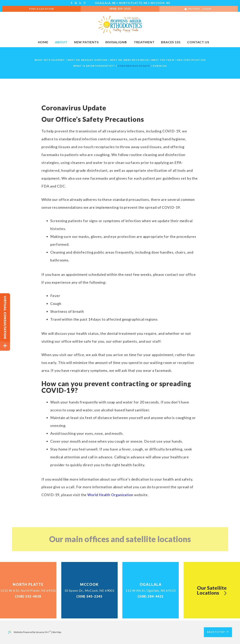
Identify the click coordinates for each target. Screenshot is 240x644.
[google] (76, 3)
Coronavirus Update (134, 66)
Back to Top (218, 632)
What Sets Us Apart (50, 60)
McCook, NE (160, 3)
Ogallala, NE (105, 3)
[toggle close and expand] (5, 346)
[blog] (80, 3)
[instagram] (84, 3)
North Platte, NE (133, 3)
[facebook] (72, 3)
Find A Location (42, 9)
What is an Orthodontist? (94, 66)
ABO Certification (191, 60)
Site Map (57, 632)
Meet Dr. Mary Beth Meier (129, 60)
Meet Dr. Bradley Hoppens (87, 60)
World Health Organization (110, 495)
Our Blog (160, 66)
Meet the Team (163, 60)
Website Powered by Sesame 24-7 (29, 632)
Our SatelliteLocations (212, 590)
